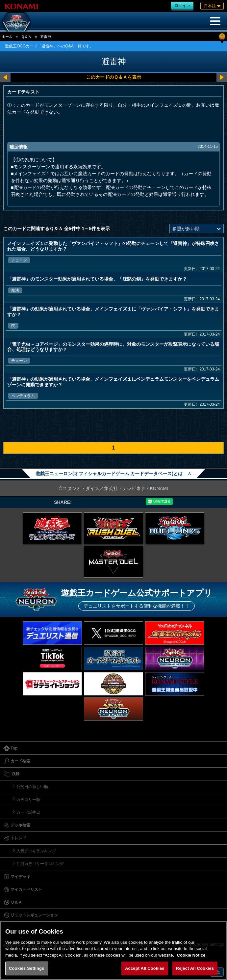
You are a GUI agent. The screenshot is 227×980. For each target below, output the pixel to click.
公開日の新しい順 (32, 787)
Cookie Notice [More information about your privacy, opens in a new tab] (191, 955)
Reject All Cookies (195, 968)
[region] (113, 951)
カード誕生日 (28, 812)
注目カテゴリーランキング (40, 864)
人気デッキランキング (36, 851)
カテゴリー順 (28, 800)
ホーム (7, 37)
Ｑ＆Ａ (26, 37)
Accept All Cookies (145, 968)
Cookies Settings (27, 968)
